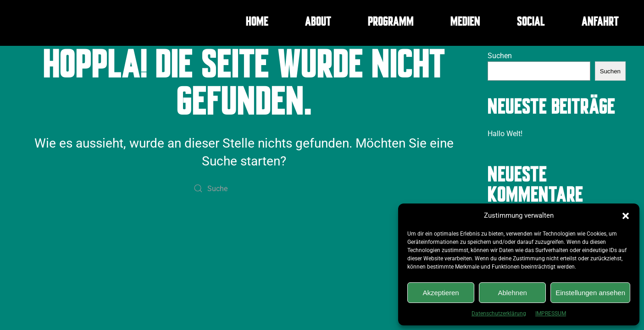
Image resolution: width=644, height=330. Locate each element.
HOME (257, 23)
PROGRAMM (391, 23)
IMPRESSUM (551, 313)
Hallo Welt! (505, 134)
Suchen (500, 56)
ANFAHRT (600, 23)
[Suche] (244, 188)
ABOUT (318, 23)
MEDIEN (465, 23)
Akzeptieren (441, 293)
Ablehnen (512, 293)
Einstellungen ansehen (590, 293)
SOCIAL (531, 23)
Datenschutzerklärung (499, 313)
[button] (626, 215)
